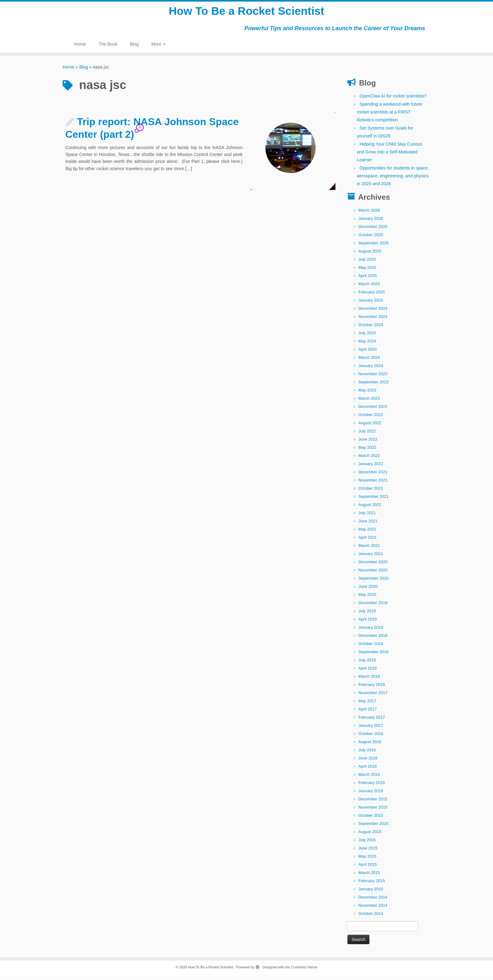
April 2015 (368, 868)
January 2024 (371, 369)
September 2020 (374, 581)
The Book (108, 47)
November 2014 (373, 908)
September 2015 (374, 827)
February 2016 (372, 786)
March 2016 (369, 778)
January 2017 (371, 729)
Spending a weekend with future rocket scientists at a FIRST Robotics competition (390, 115)
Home (80, 47)
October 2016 (371, 737)
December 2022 (373, 410)
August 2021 (370, 508)
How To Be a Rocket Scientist (246, 13)
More (158, 47)
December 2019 (373, 606)
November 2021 (373, 483)
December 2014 (373, 900)
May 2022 (367, 451)
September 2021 (374, 500)
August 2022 (370, 426)
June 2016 (368, 761)
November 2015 (373, 810)
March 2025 (369, 287)
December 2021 (373, 475)
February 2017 (372, 720)
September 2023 (374, 385)
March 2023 (369, 401)
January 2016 (371, 794)
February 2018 (372, 688)
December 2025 (373, 230)
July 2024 (367, 336)
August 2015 (370, 835)
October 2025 (371, 238)
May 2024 (367, 344)
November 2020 (373, 573)
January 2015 (371, 892)
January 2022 (371, 467)
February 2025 (372, 295)
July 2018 (367, 663)
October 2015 (371, 819)
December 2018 (373, 639)
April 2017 (368, 712)
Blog (134, 47)
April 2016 (368, 769)
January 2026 (371, 222)
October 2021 (371, 491)
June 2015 (368, 851)
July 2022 (367, 434)
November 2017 (373, 696)
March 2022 (369, 459)
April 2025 (368, 279)
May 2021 (367, 532)
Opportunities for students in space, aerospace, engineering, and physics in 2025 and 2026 (393, 179)
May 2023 (367, 393)
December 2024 (373, 312)
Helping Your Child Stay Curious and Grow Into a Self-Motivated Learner (390, 155)
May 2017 (367, 704)
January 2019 (371, 630)
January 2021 (371, 557)
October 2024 (371, 328)
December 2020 (373, 565)
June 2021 (368, 524)
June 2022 (368, 442)
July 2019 (367, 614)
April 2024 (368, 352)
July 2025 (367, 262)
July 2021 (367, 516)
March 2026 (369, 213)
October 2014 (371, 917)
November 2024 (373, 320)
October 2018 (371, 647)
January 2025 (371, 303)
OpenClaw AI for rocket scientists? (393, 99)
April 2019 (368, 622)
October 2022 (371, 418)
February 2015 (372, 884)
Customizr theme (304, 970)
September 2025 (374, 246)
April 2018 (368, 671)
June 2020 (368, 590)
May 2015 (367, 859)
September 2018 (374, 655)
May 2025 (367, 271)
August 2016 (370, 745)
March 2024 (369, 361)
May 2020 (367, 598)
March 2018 (369, 679)
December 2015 (373, 802)
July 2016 (367, 753)
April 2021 (368, 540)
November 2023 (373, 377)
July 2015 (367, 843)
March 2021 (369, 549)
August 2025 (370, 254)
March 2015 (369, 876)
